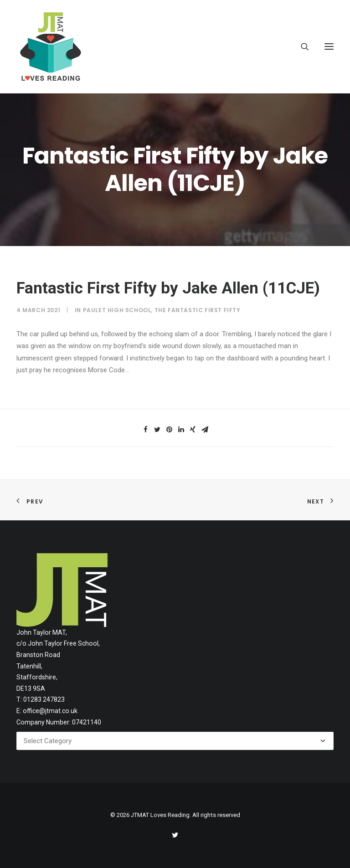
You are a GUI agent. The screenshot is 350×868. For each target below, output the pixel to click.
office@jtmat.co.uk (50, 711)
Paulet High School (117, 310)
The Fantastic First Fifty (198, 310)
